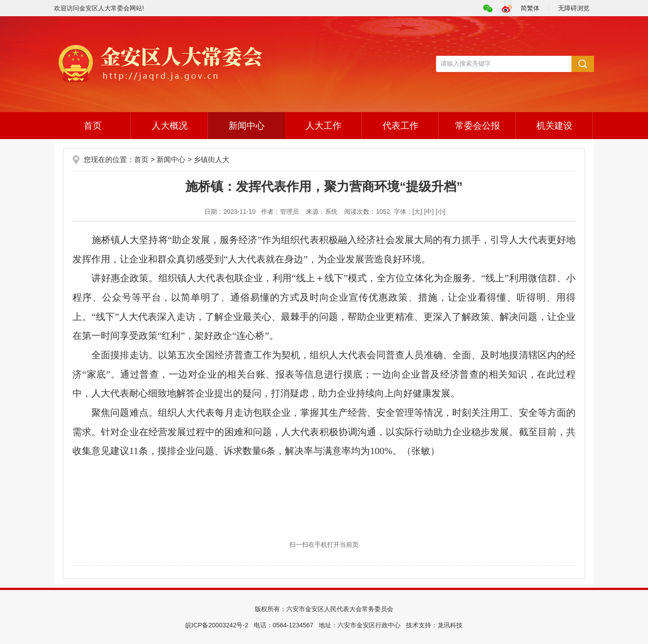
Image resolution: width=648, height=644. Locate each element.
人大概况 (170, 126)
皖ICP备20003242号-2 (217, 625)
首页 (93, 126)
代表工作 (400, 126)
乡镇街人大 (211, 160)
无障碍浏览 (574, 8)
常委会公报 (477, 126)
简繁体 (530, 8)
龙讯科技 (450, 625)
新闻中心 (247, 126)
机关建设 (554, 126)
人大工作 (324, 126)
